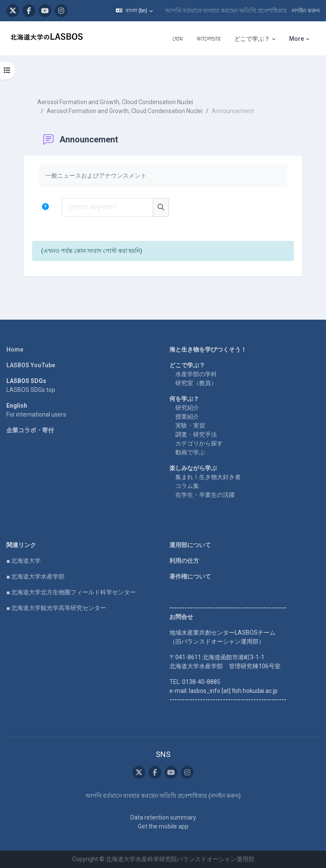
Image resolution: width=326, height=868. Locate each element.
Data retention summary (163, 817)
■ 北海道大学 (24, 561)
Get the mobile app (163, 826)
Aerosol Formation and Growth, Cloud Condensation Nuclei (115, 102)
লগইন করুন (306, 11)
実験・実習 (190, 425)
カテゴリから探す (199, 443)
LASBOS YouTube (31, 365)
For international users (36, 414)
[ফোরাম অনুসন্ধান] (108, 207)
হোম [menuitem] (178, 39)
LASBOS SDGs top (31, 390)
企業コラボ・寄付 (30, 430)
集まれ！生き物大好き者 (208, 477)
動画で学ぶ (190, 452)
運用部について (190, 545)
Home (15, 349)
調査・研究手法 (196, 434)
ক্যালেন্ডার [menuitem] (209, 39)
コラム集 (187, 486)
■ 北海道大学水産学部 (35, 576)
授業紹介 (187, 417)
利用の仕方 (184, 561)
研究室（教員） (196, 383)
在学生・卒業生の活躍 (205, 495)
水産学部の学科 (196, 374)
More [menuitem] (296, 39)
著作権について (190, 576)
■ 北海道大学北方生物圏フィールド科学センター (71, 592)
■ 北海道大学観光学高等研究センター (56, 608)
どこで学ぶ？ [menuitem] (252, 39)
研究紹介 (187, 408)
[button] (134, 11)
